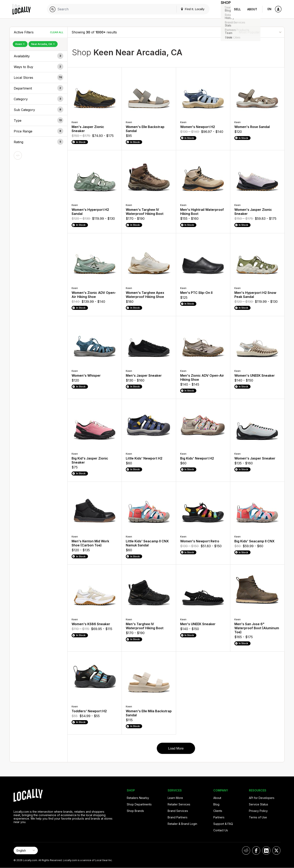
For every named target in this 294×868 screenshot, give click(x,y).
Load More (176, 748)
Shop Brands (135, 811)
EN (269, 9)
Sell (237, 9)
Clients (218, 811)
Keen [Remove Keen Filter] (20, 44)
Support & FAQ (223, 824)
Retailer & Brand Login (182, 824)
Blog (216, 804)
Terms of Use (258, 817)
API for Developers (262, 798)
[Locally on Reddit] (246, 850)
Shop (223, 9)
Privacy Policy (258, 811)
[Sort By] (260, 32)
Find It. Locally (188, 9)
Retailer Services (179, 804)
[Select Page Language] (26, 850)
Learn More (175, 798)
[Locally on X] (276, 850)
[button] (39, 56)
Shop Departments (139, 804)
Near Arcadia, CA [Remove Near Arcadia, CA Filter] (43, 44)
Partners (219, 817)
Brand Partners (178, 817)
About (252, 9)
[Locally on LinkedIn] (266, 850)
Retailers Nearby (138, 798)
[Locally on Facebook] (256, 850)
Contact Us (221, 830)
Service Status (259, 804)
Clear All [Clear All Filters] (57, 32)
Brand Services (178, 811)
